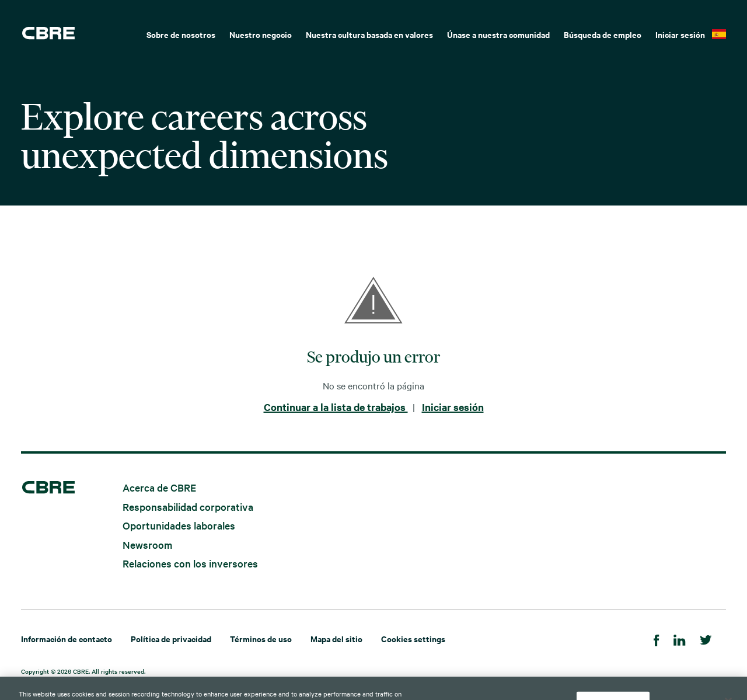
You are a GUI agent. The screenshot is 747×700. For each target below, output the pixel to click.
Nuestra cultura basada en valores (369, 34)
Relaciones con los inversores (190, 563)
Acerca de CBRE (159, 487)
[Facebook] (657, 638)
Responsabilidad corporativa (188, 506)
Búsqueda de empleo (603, 34)
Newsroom (147, 544)
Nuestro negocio (261, 34)
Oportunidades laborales (179, 525)
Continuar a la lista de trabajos (336, 407)
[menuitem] (181, 33)
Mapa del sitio (336, 638)
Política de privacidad (171, 638)
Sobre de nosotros (181, 34)
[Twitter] (706, 638)
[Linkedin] (680, 638)
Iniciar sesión (680, 34)
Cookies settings (413, 638)
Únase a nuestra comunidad (498, 34)
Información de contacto (67, 638)
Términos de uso (261, 638)
